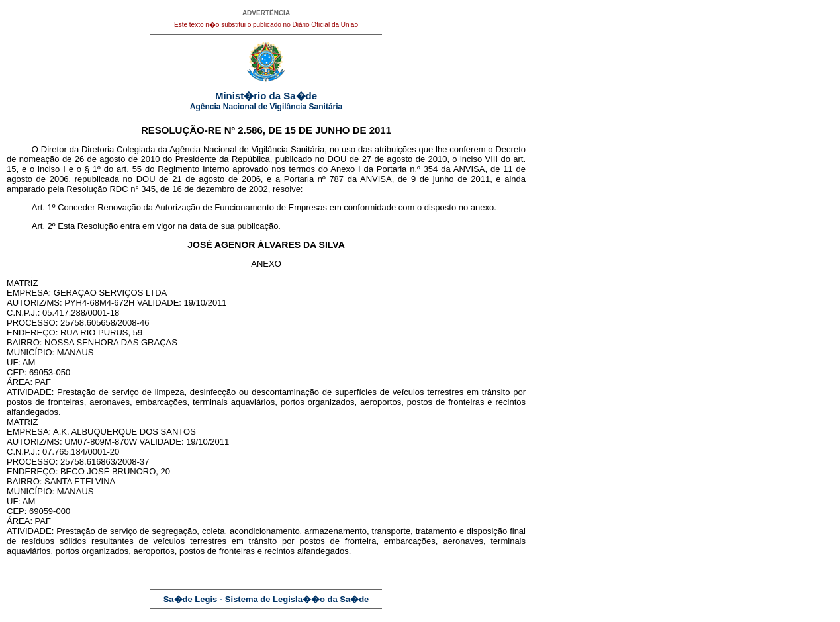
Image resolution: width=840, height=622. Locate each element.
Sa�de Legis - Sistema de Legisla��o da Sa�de (266, 599)
